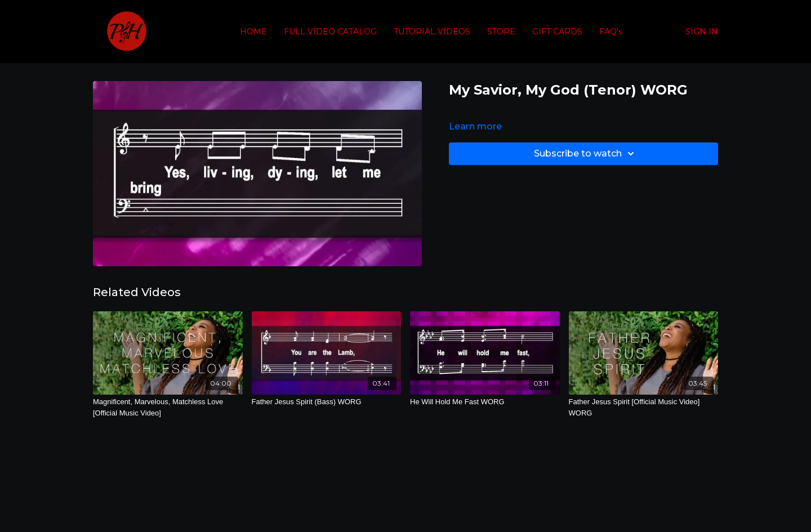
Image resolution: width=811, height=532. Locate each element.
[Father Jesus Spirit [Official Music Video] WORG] (644, 407)
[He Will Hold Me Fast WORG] (485, 402)
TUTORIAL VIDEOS (432, 32)
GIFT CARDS (557, 32)
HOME (253, 32)
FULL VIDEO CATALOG (330, 32)
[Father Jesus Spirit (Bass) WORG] (327, 402)
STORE (501, 32)
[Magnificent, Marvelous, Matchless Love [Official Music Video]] (168, 407)
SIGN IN (702, 32)
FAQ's (611, 32)
